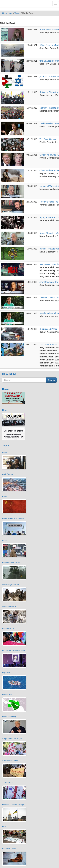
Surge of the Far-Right (12, 739)
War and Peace (9, 606)
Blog (5, 410)
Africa (5, 452)
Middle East (7, 694)
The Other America (48, 345)
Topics (17, 13)
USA (4, 827)
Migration (6, 672)
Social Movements (10, 761)
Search (51, 380)
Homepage (7, 13)
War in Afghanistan (11, 584)
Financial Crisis (9, 849)
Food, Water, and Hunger (13, 518)
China (5, 496)
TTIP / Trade (8, 783)
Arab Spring (7, 474)
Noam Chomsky (9, 717)
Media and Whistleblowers (14, 651)
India (4, 540)
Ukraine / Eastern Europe (13, 805)
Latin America (8, 628)
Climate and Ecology (11, 562)
